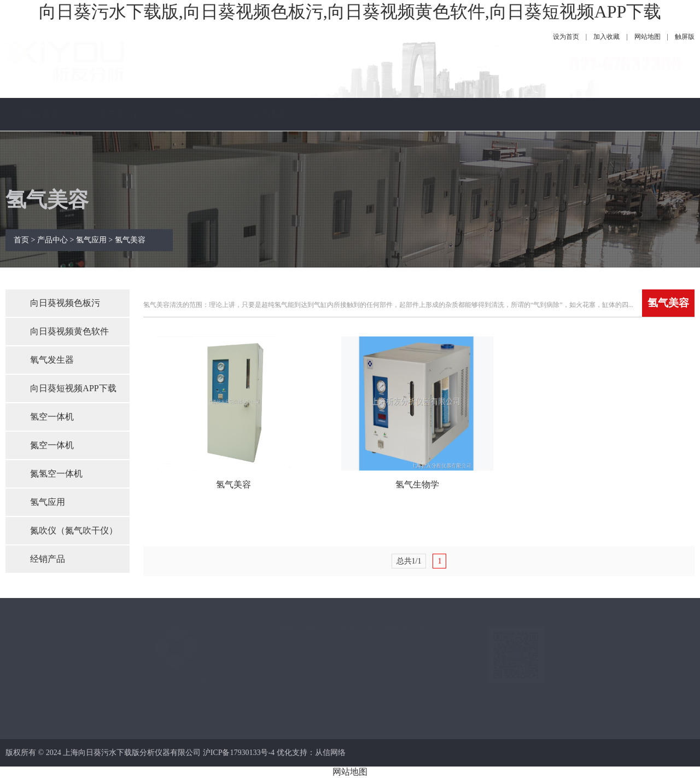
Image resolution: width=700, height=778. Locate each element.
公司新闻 (271, 114)
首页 (21, 240)
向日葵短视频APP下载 (73, 388)
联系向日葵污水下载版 (500, 147)
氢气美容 (130, 240)
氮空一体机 (52, 445)
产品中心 (194, 114)
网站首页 (41, 114)
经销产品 (48, 559)
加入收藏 (606, 37)
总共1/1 (409, 561)
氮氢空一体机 (56, 474)
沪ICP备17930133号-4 (239, 753)
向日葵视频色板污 (65, 303)
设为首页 (566, 37)
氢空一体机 (52, 417)
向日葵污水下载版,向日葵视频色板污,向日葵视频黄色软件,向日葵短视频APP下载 (350, 11)
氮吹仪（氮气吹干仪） (74, 530)
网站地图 (647, 37)
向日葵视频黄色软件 (69, 331)
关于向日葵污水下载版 (118, 147)
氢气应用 (91, 240)
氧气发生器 (52, 360)
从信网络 (330, 753)
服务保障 (424, 114)
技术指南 (347, 114)
